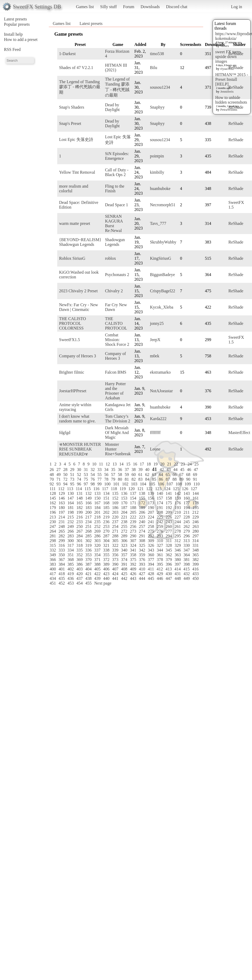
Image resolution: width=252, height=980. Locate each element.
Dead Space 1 (117, 205)
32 (93, 470)
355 (106, 555)
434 (53, 578)
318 (80, 545)
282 (62, 536)
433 (196, 574)
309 (151, 541)
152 (115, 498)
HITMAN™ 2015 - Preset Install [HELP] (232, 79)
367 (62, 560)
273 (133, 531)
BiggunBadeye (162, 275)
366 (53, 560)
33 (99, 470)
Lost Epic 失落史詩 (76, 139)
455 (88, 583)
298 (53, 541)
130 (71, 493)
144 (196, 493)
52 (79, 475)
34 (106, 470)
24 (190, 464)
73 (72, 479)
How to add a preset (21, 39)
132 (88, 493)
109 (188, 484)
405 (97, 569)
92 (52, 484)
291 (142, 536)
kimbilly (157, 172)
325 (142, 545)
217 (88, 517)
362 (169, 555)
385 (71, 564)
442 (124, 578)
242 (160, 522)
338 (106, 550)
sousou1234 (160, 87)
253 (106, 526)
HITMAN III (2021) (116, 68)
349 (53, 555)
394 (151, 564)
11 (101, 464)
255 (124, 526)
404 (88, 569)
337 (97, 550)
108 (179, 484)
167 (97, 503)
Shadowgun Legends (115, 242)
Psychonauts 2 (117, 275)
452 (62, 583)
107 (170, 484)
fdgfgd (65, 433)
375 (133, 560)
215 (71, 517)
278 (178, 531)
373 (115, 560)
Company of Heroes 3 (78, 356)
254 (115, 526)
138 (142, 493)
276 (160, 531)
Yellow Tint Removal (77, 172)
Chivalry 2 (114, 291)
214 (62, 517)
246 (196, 522)
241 (151, 522)
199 (80, 512)
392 (133, 564)
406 (106, 569)
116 (96, 489)
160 (187, 498)
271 (115, 531)
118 (114, 489)
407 (115, 569)
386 (80, 564)
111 (53, 489)
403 (80, 569)
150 (97, 498)
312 (177, 541)
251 (88, 526)
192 (169, 508)
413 (169, 569)
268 (88, 531)
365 (196, 555)
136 (124, 493)
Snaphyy (157, 107)
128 (53, 493)
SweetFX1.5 (70, 340)
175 (169, 503)
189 (142, 508)
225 (160, 517)
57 (113, 475)
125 (176, 489)
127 (194, 489)
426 (133, 574)
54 (93, 475)
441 (115, 578)
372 (106, 560)
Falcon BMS (116, 372)
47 (196, 470)
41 (154, 469)
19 (155, 464)
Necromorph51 (163, 205)
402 (71, 569)
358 (133, 555)
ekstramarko (160, 372)
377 (151, 560)
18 (149, 464)
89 (181, 479)
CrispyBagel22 (162, 291)
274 (142, 531)
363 (178, 555)
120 (132, 489)
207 (151, 512)
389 (106, 564)
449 (187, 578)
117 (105, 489)
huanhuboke (160, 189)
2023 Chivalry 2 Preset (78, 291)
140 (160, 493)
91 (195, 479)
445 (151, 578)
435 (62, 578)
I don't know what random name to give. (77, 419)
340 (124, 550)
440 (106, 578)
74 (79, 479)
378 (160, 560)
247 (53, 526)
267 (80, 531)
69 (195, 475)
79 (113, 479)
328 (169, 545)
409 (133, 569)
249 (71, 526)
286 (97, 536)
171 (133, 503)
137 (133, 493)
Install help (13, 34)
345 (169, 550)
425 (124, 574)
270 (106, 531)
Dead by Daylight (112, 107)
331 (196, 545)
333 (62, 550)
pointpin (157, 156)
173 (151, 503)
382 (196, 560)
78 (106, 479)
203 (115, 512)
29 (72, 470)
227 (178, 517)
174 (160, 503)
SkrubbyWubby (163, 242)
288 (115, 536)
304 (106, 541)
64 (161, 475)
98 (93, 484)
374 (124, 560)
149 (88, 498)
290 (133, 536)
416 (195, 569)
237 (115, 522)
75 (86, 479)
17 (142, 464)
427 (142, 574)
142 (178, 493)
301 (80, 541)
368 (71, 560)
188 (133, 508)
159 (178, 498)
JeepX (155, 340)
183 (88, 508)
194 (187, 508)
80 (120, 479)
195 (196, 508)
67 (181, 475)
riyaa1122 (227, 69)
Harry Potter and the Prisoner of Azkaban (115, 391)
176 (178, 503)
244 (178, 522)
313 (186, 541)
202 (106, 512)
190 (151, 508)
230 (53, 522)
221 (124, 517)
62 (147, 475)
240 (142, 522)
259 (160, 526)
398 (187, 564)
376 (142, 560)
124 (167, 489)
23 (183, 464)
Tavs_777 (158, 223)
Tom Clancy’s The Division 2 (118, 419)
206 (142, 512)
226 (169, 517)
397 (178, 564)
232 (71, 522)
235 (97, 522)
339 (115, 550)
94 (65, 484)
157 (160, 498)
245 (187, 522)
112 (61, 489)
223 (142, 517)
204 (124, 512)
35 (113, 470)
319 (88, 545)
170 (124, 503)
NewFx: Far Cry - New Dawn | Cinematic (78, 307)
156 (151, 498)
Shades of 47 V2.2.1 (76, 68)
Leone (155, 449)
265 (62, 531)
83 (140, 479)
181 (71, 508)
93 (59, 484)
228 (187, 517)
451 (53, 583)
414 (177, 569)
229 (196, 517)
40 (147, 470)
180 (62, 508)
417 (53, 574)
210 (178, 512)
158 (169, 498)
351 (71, 555)
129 (62, 493)
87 (168, 479)
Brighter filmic (72, 372)
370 (88, 560)
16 (135, 464)
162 (53, 503)
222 (133, 517)
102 (125, 484)
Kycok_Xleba (162, 307)
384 (62, 564)
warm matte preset (75, 223)
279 (187, 531)
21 (169, 464)
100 (107, 484)
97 (86, 484)
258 (151, 526)
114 (79, 489)
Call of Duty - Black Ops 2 (117, 172)
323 (124, 545)
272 (124, 531)
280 (196, 531)
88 (175, 479)
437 (80, 578)
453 (71, 583)
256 (133, 526)
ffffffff (155, 433)
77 (99, 479)
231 (62, 522)
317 (71, 545)
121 (140, 489)
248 (62, 526)
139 (151, 493)
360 (151, 555)
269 (97, 531)
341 (133, 550)
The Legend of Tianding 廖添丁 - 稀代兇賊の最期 (80, 87)
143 (187, 493)
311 (169, 541)
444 (142, 578)
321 (106, 545)
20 (162, 464)
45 (182, 470)
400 (53, 569)
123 (158, 489)
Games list (85, 7)
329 (178, 545)
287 (106, 536)
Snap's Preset (70, 123)
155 (142, 498)
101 (116, 484)
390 (115, 564)
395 (160, 564)
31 (86, 470)
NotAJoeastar (161, 391)
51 (72, 475)
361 (160, 555)
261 (178, 526)
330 (187, 545)
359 (142, 555)
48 (52, 475)
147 (71, 498)
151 (106, 498)
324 (133, 545)
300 (71, 541)
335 (80, 550)
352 (80, 555)
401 (62, 569)
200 (88, 512)
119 (123, 489)
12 (108, 464)
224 (151, 517)
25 (196, 464)
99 (99, 484)
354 (97, 555)
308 (142, 541)
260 (169, 526)
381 (187, 560)
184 (97, 508)
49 (59, 475)
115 (88, 489)
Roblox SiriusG (72, 258)
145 (53, 498)
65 (168, 475)
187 (124, 508)
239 (133, 522)
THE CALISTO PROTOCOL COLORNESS (72, 323)
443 (133, 578)
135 (115, 493)
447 (169, 578)
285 (88, 536)
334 (71, 550)
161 (196, 498)
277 (169, 531)
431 (178, 574)
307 (133, 541)
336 (88, 550)
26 (52, 470)
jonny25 (157, 323)
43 (169, 470)
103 (134, 484)
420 (80, 574)
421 (88, 574)
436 (71, 578)
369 (80, 560)
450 (196, 578)
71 (59, 479)
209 (169, 512)
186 (115, 508)
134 (106, 493)
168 (106, 503)
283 (71, 536)
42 (162, 470)
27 (59, 470)
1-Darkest (67, 54)
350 (62, 555)
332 (53, 550)
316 (62, 545)
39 (140, 470)
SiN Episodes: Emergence (117, 156)
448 (178, 578)
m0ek (155, 356)
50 (65, 475)
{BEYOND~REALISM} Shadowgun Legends (80, 242)
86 (161, 479)
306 (124, 541)
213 (53, 517)
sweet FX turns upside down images (228, 57)
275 (151, 531)
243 (169, 522)
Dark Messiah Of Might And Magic (117, 433)
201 (97, 512)
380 (178, 560)
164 (71, 503)
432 (187, 574)
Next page (103, 583)
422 (97, 574)
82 (134, 479)
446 (160, 578)
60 (134, 475)
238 (124, 522)
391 (124, 564)
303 (97, 541)
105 (152, 484)
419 (71, 574)
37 (127, 470)
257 (142, 526)
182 (80, 508)
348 (196, 550)
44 (175, 470)
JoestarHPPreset (73, 391)
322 (115, 545)
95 (72, 484)
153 (124, 498)
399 (196, 564)
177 (187, 503)
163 (62, 503)
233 (80, 522)
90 (188, 479)
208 (160, 512)
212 (195, 512)
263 (196, 526)
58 (120, 475)
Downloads (150, 7)
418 (62, 574)
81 (127, 479)
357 (124, 555)
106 (161, 484)
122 (149, 489)
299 (62, 541)
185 (106, 508)
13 (114, 464)
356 (115, 555)
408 (124, 569)
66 (175, 475)
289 (124, 536)
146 (62, 498)
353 (88, 555)
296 (187, 536)
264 (53, 531)
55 (99, 475)
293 (160, 536)
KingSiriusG (161, 258)
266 (71, 531)
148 (80, 498)
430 (169, 574)
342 (142, 550)
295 (178, 536)
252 (97, 526)
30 (79, 470)
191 (160, 508)
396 (169, 564)
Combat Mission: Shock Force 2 (117, 340)
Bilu (154, 68)
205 (133, 512)
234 (88, 522)
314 (195, 541)
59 (127, 475)
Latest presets (15, 19)
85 (154, 479)
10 (94, 464)
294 (169, 536)
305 (115, 541)
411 (151, 569)
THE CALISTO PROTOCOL (116, 323)
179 (53, 508)
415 (186, 569)
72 (65, 479)
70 (52, 479)
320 (97, 545)
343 (151, 550)
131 (80, 493)
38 (134, 470)
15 (128, 464)
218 (97, 517)
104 (143, 484)
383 (53, 564)
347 (187, 550)
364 (187, 555)
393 (142, 564)
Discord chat (177, 7)
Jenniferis (227, 91)
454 (80, 583)
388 (97, 564)
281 (53, 536)
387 (88, 564)
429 (160, 574)
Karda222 (158, 419)
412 (160, 569)
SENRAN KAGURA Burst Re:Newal (114, 223)
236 (106, 522)
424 (115, 574)
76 (93, 479)
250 (80, 526)
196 (53, 512)
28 (65, 470)
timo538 (157, 54)
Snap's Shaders (72, 107)
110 (196, 484)
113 (70, 489)
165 (80, 503)
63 (154, 475)
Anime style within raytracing (75, 407)
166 (88, 503)
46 (189, 470)
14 (121, 464)
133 (97, 493)
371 (97, 560)
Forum (129, 7)
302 (88, 541)
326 (151, 545)
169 (115, 503)
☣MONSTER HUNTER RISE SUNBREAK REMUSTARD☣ (80, 449)
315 (53, 545)
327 (160, 545)
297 (196, 536)
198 (71, 512)
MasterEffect (239, 433)
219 (106, 517)
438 (88, 578)
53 (86, 475)
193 (178, 508)
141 (169, 493)
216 (80, 517)
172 (142, 503)
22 (176, 464)
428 (151, 574)
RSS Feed (12, 49)
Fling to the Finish (115, 189)
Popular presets (17, 24)
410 (142, 569)
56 (106, 475)
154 (133, 498)
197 (62, 512)
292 (151, 536)
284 (80, 536)
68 (188, 475)
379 (169, 560)
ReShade (236, 54)
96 (79, 484)
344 (160, 550)
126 (185, 489)
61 (140, 475)
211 (187, 512)
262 (187, 526)
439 (97, 578)
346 (178, 550)
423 (106, 574)
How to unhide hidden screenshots (231, 100)
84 (147, 479)
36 (120, 470)
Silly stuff (109, 7)
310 (160, 541)
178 (196, 503)
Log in (237, 7)
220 (115, 517)
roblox (111, 258)
